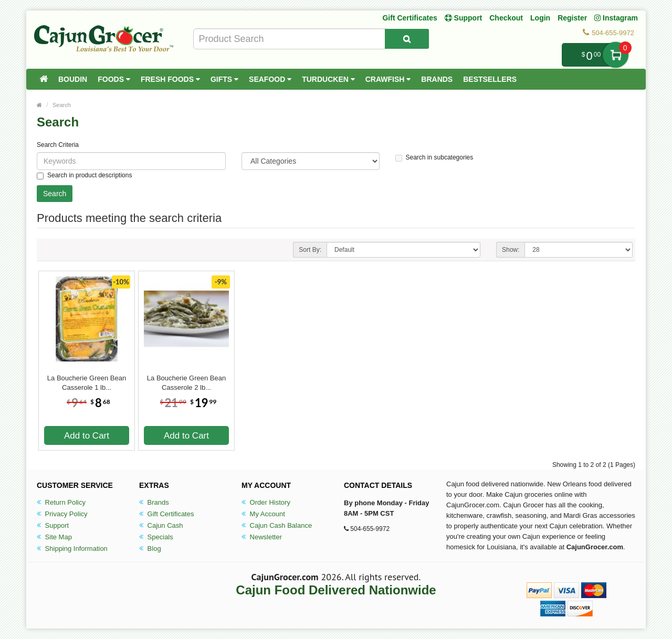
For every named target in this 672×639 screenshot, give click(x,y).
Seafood (270, 79)
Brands (437, 79)
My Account (263, 514)
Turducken (328, 79)
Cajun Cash (161, 525)
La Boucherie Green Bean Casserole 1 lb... (87, 383)
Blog (150, 549)
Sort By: (310, 250)
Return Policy (61, 502)
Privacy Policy (62, 514)
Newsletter (262, 537)
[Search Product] (407, 39)
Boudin (73, 79)
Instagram (616, 18)
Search (62, 105)
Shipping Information (72, 549)
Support (53, 525)
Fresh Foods (170, 79)
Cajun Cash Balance (277, 525)
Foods (114, 79)
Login (540, 18)
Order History (266, 502)
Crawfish (388, 79)
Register (572, 18)
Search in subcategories (434, 158)
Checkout (506, 18)
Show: (511, 250)
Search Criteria (58, 145)
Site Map (54, 537)
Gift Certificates (409, 18)
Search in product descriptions (84, 175)
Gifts (224, 79)
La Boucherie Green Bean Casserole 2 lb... (186, 383)
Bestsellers (490, 79)
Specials (156, 537)
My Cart (616, 55)
